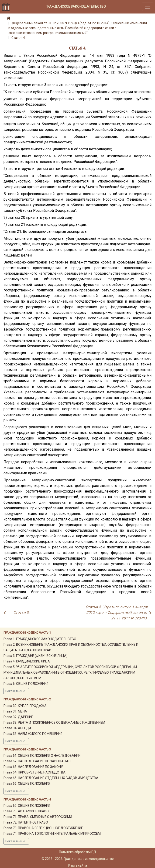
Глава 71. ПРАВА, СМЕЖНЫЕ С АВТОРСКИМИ (38, 817)
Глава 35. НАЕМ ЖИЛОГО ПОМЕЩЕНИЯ (33, 734)
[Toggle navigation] (148, 7)
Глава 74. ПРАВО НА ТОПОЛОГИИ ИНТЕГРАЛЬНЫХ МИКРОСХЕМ (52, 834)
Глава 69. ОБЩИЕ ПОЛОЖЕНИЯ (27, 806)
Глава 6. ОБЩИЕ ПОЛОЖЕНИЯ (26, 684)
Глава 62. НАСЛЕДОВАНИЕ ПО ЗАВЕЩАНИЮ (37, 761)
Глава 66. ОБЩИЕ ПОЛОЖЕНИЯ (27, 784)
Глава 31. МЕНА (15, 711)
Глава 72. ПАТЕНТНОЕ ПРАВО (26, 822)
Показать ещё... (16, 691)
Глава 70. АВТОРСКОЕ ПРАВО (26, 811)
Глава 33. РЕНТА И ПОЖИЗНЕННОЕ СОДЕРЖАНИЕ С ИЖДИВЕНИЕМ (54, 723)
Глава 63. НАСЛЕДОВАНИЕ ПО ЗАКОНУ (33, 767)
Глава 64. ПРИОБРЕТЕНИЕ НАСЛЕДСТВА (34, 772)
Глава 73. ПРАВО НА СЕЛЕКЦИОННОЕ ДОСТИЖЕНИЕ (43, 828)
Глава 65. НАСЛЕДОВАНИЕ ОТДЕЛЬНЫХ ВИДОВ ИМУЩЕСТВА (51, 778)
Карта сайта (78, 865)
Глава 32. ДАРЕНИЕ (18, 717)
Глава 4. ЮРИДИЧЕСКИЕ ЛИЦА (27, 661)
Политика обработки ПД (78, 852)
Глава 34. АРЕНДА (17, 728)
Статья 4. (19, 38)
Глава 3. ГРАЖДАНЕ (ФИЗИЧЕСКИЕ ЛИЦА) (36, 656)
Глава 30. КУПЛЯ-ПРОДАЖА (25, 706)
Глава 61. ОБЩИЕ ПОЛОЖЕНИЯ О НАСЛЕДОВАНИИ (42, 756)
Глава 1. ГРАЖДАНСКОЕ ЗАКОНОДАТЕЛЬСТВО (40, 639)
